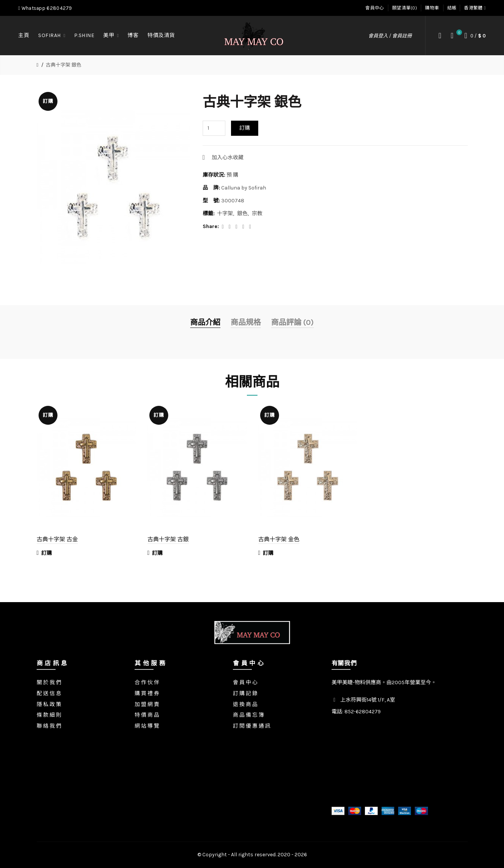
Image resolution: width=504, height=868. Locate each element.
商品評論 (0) (292, 322)
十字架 (225, 214)
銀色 (242, 214)
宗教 (257, 214)
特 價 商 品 (147, 715)
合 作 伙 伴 (147, 682)
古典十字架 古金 (57, 539)
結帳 (452, 8)
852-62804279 (363, 712)
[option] (86, 485)
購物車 (432, 8)
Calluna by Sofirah (244, 188)
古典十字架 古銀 (168, 539)
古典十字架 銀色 (64, 65)
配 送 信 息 (49, 693)
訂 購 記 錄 (245, 693)
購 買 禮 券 (147, 693)
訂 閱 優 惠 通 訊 (252, 726)
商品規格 (246, 322)
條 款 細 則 (49, 715)
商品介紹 (205, 322)
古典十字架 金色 (279, 539)
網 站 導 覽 (147, 726)
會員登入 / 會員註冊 (390, 36)
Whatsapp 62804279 (45, 8)
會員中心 (375, 8)
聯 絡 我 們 (49, 726)
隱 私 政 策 (49, 704)
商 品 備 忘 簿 (248, 715)
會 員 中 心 (245, 682)
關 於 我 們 (49, 682)
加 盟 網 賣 (147, 704)
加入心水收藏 (228, 158)
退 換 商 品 (245, 704)
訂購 (245, 128)
